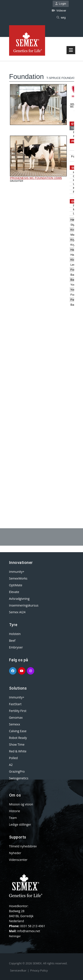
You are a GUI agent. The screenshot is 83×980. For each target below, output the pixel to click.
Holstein (15, 634)
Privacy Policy (39, 970)
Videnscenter (18, 860)
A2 (11, 765)
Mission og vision (21, 804)
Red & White (18, 751)
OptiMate (16, 585)
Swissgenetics (19, 778)
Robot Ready (18, 738)
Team (13, 818)
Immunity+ (17, 572)
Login (61, 4)
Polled (13, 758)
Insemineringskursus (24, 605)
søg (61, 17)
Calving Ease (18, 731)
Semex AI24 (17, 612)
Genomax (16, 717)
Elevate (14, 592)
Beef (12, 641)
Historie (15, 811)
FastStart (15, 704)
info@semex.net (29, 931)
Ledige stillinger (20, 824)
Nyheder (15, 853)
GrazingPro (17, 771)
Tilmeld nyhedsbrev (23, 846)
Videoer (59, 11)
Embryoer (16, 647)
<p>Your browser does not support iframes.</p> (42, 283)
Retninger (15, 936)
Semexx (15, 724)
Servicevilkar (18, 970)
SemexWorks (18, 578)
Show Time (17, 744)
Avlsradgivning (19, 599)
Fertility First (18, 711)
